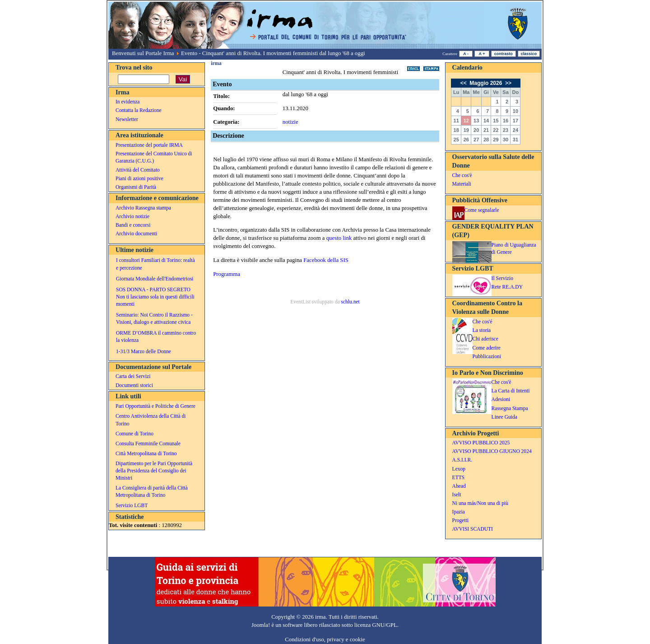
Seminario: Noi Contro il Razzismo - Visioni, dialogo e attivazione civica (154, 318)
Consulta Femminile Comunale (148, 443)
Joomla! (261, 625)
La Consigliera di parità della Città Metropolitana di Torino (152, 491)
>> (508, 83)
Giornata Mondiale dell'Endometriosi (155, 279)
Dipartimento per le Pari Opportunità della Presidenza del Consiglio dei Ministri (154, 471)
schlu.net (350, 302)
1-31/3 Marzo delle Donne (144, 351)
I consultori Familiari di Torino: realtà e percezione (156, 264)
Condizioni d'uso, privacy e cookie (325, 639)
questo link (339, 238)
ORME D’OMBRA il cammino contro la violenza (156, 336)
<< (464, 83)
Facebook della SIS (326, 260)
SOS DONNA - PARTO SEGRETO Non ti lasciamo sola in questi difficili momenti (155, 297)
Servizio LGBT (132, 505)
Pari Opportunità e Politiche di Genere (156, 406)
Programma (227, 274)
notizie (290, 122)
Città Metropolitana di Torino (146, 453)
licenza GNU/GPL (376, 625)
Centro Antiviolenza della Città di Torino (151, 420)
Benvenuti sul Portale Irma (143, 53)
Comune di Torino (135, 434)
